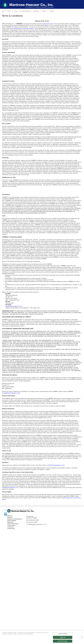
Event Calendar (36, 11)
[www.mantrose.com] (42, 5)
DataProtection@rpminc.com (14, 306)
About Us (9, 11)
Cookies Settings (63, 634)
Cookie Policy (11, 528)
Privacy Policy (11, 525)
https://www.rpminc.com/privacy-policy (22, 29)
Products (16, 11)
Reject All (63, 638)
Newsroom (44, 11)
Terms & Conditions (13, 524)
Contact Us (52, 11)
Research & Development (25, 11)
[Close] (82, 638)
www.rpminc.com (48, 24)
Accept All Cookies (63, 642)
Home (3, 11)
